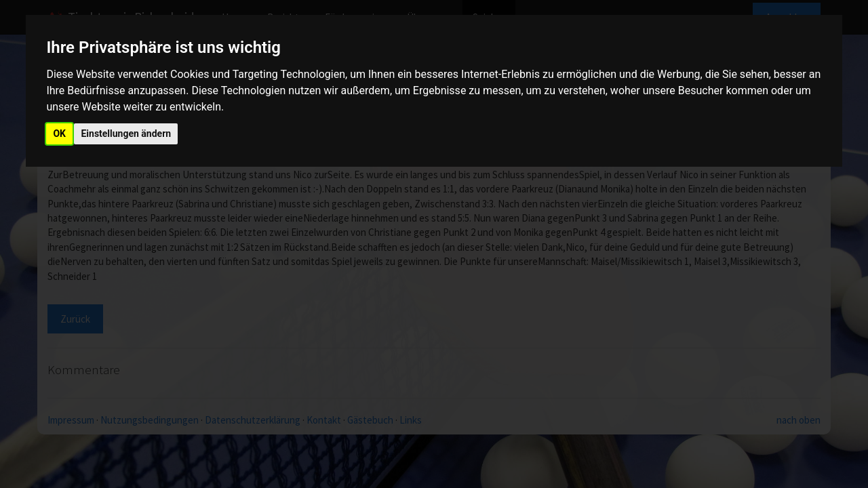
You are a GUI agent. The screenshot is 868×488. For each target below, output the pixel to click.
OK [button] (59, 134)
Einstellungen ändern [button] (126, 134)
